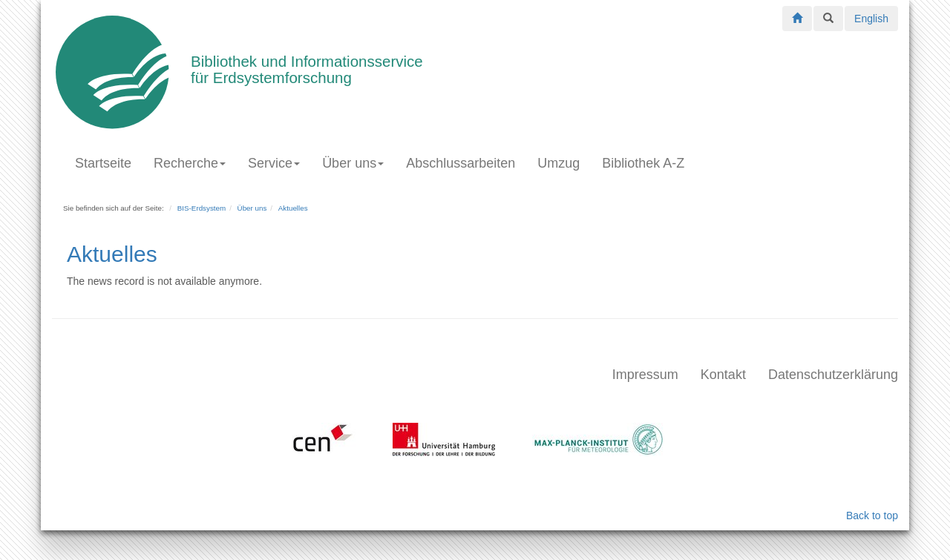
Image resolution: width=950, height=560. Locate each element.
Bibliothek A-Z (643, 163)
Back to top (872, 515)
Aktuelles (293, 208)
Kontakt (723, 375)
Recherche (190, 163)
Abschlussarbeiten (461, 163)
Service (274, 163)
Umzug (558, 163)
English (871, 19)
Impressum (645, 375)
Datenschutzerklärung (833, 375)
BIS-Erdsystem (202, 208)
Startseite (103, 163)
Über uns (353, 163)
